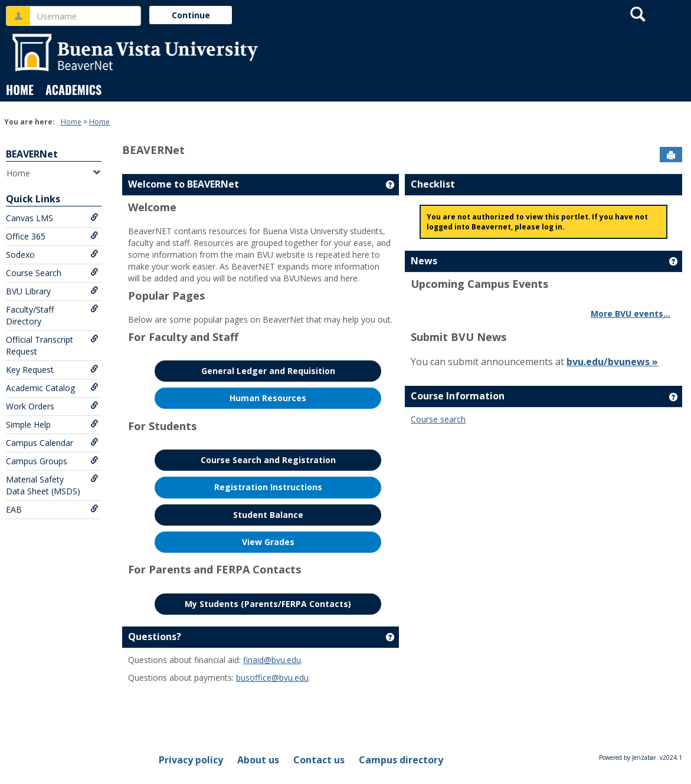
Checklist (433, 184)
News (424, 261)
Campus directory (401, 760)
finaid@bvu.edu (272, 660)
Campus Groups (52, 461)
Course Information (458, 396)
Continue (191, 15)
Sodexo (52, 255)
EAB (52, 509)
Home (20, 90)
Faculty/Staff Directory (52, 315)
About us (258, 760)
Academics (73, 90)
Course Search (52, 273)
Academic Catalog (52, 388)
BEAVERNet (32, 154)
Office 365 (52, 236)
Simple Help (52, 424)
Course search (438, 419)
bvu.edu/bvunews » (612, 362)
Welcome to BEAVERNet (184, 184)
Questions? (155, 637)
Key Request (52, 370)
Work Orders (52, 406)
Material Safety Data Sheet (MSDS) (52, 485)
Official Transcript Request (52, 345)
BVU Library (52, 291)
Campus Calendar (52, 443)
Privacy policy (191, 760)
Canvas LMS (52, 218)
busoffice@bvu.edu (272, 678)
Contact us (319, 760)
